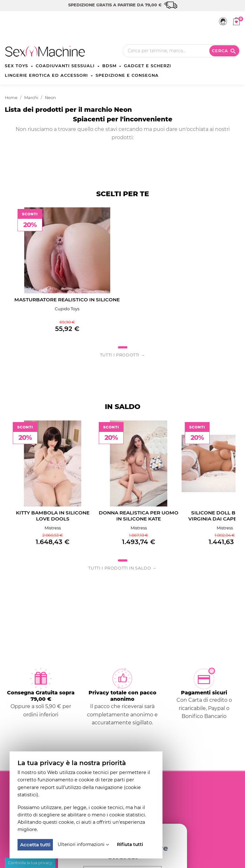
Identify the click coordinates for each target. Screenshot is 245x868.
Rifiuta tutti (130, 844)
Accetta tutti (35, 845)
